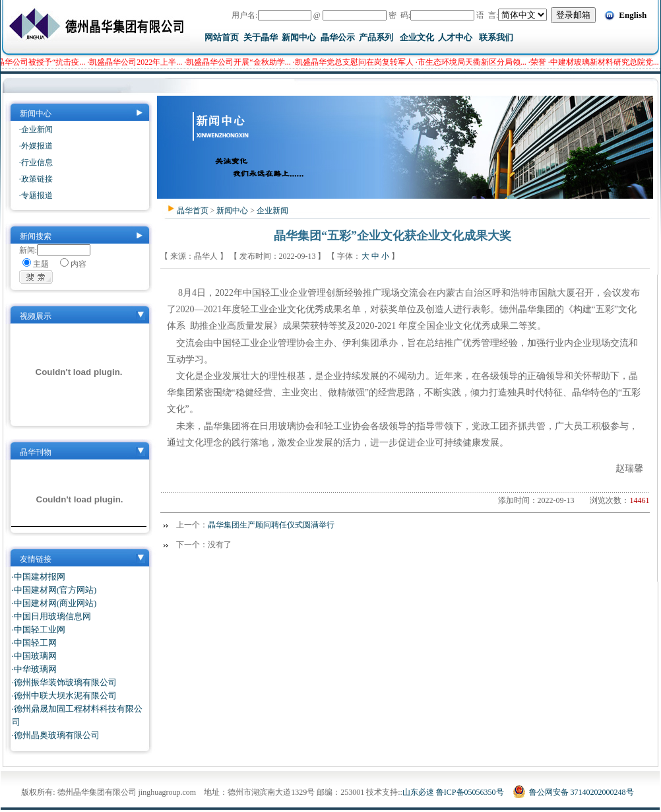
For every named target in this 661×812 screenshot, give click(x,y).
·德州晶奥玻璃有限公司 (56, 735)
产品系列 (376, 37)
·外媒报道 (36, 146)
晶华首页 (193, 211)
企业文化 (417, 37)
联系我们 (496, 37)
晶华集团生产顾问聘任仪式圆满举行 (271, 525)
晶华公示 (338, 37)
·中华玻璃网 (34, 669)
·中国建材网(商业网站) (54, 603)
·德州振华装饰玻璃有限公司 (64, 682)
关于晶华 (261, 37)
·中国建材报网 (39, 577)
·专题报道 (36, 195)
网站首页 (222, 37)
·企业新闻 (36, 129)
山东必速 (418, 792)
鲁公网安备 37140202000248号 (573, 792)
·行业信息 (36, 162)
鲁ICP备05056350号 (470, 792)
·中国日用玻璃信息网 (51, 616)
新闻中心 (299, 37)
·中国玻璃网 (34, 656)
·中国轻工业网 (39, 629)
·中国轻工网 (34, 643)
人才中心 (455, 37)
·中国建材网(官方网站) (54, 590)
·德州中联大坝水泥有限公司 (64, 695)
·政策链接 (36, 179)
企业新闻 (272, 211)
